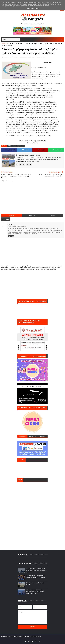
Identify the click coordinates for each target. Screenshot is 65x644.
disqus (53, 215)
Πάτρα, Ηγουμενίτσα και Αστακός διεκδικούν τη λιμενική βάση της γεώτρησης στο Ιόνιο (35, 592)
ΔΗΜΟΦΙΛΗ (32, 436)
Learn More (30, 8)
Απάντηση (11, 236)
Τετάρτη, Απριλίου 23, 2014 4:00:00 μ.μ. (17, 226)
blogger (12, 215)
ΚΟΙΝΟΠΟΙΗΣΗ (10, 150)
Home (4, 43)
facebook (32, 215)
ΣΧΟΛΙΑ (43, 436)
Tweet (26, 150)
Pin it (41, 150)
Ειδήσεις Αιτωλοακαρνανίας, (37, 57)
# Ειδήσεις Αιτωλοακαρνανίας (16, 146)
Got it (37, 8)
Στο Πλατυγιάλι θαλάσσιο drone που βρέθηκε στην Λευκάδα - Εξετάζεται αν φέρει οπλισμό (36, 570)
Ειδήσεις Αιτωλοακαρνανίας (15, 43)
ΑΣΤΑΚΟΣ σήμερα (32, 469)
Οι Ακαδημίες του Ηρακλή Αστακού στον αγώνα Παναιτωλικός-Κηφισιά (36, 576)
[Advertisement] (33, 199)
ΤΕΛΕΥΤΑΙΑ (22, 436)
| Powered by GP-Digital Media (33, 636)
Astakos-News (5, 636)
